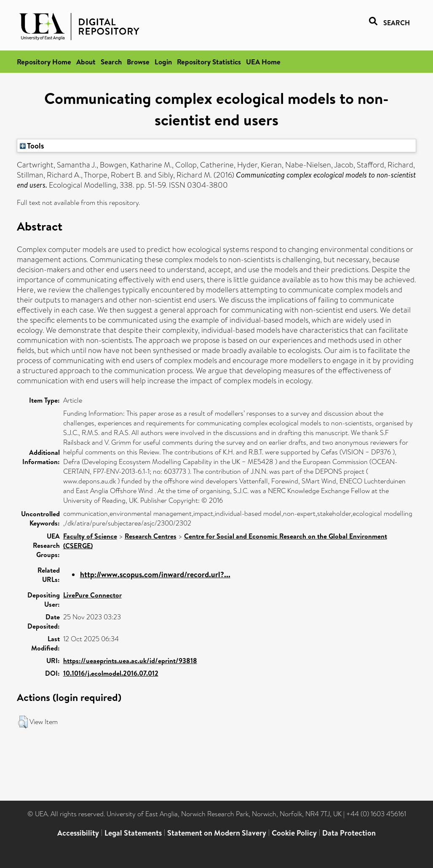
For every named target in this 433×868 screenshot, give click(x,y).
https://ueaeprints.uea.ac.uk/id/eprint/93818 (130, 661)
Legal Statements (133, 833)
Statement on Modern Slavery (217, 833)
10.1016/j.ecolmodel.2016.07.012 (111, 673)
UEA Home (263, 62)
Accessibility (78, 833)
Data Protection (349, 833)
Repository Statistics (209, 62)
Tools (32, 146)
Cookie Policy (294, 833)
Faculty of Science (90, 536)
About (86, 62)
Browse (138, 62)
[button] (23, 722)
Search (111, 62)
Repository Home (44, 62)
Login (163, 62)
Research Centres (151, 536)
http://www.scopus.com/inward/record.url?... (155, 575)
